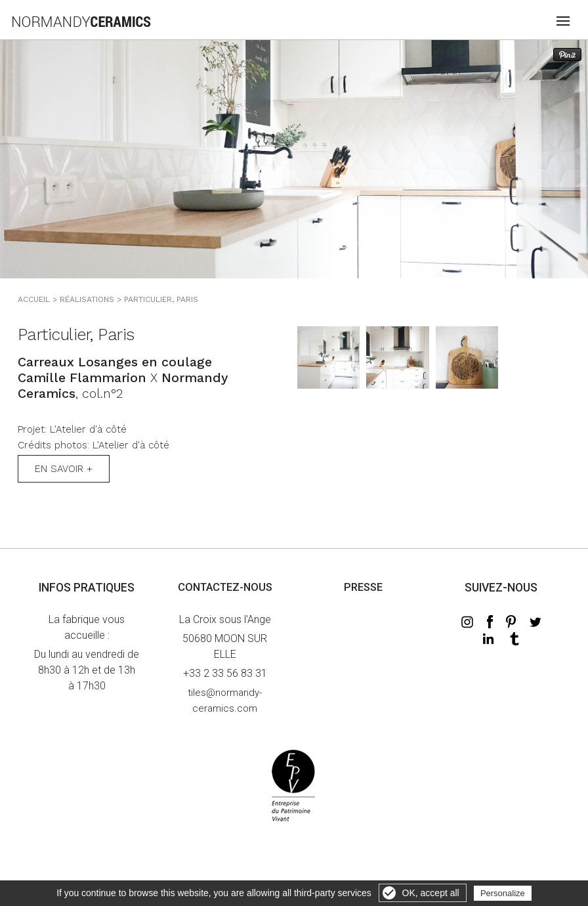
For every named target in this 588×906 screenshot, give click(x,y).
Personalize (503, 893)
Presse (363, 587)
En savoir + (64, 469)
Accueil (34, 299)
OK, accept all (431, 893)
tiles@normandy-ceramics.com (225, 701)
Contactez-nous (225, 587)
